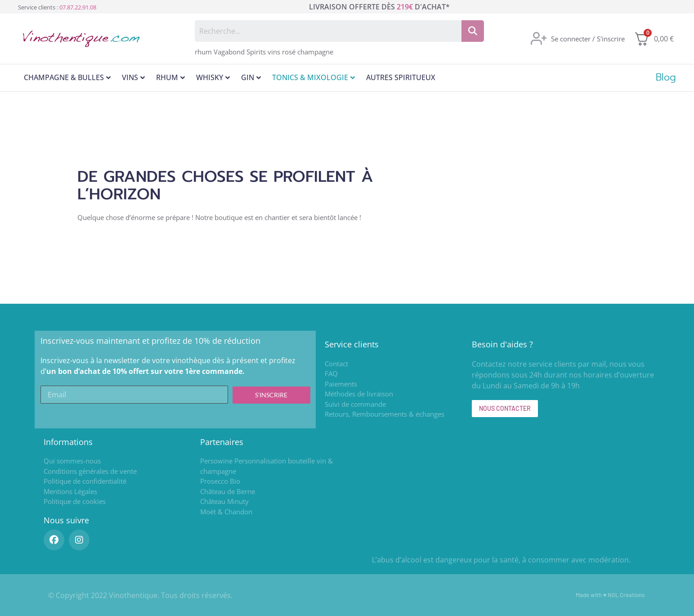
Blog (666, 77)
